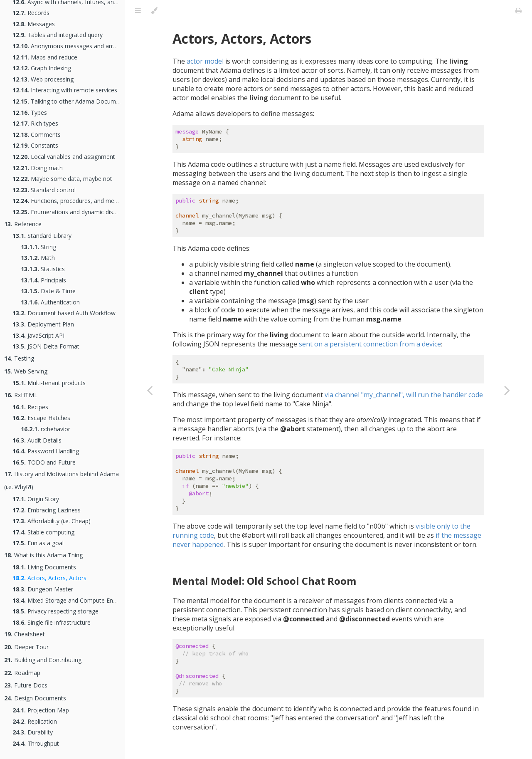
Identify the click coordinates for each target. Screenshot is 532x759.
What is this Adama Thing (43, 555)
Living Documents (44, 567)
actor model (205, 61)
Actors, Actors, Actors (49, 578)
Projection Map (41, 710)
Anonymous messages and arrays (67, 46)
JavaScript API (38, 335)
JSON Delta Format (46, 346)
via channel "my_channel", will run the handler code (404, 395)
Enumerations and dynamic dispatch (70, 212)
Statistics (43, 269)
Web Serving (26, 371)
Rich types (35, 123)
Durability (33, 732)
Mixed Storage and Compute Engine (68, 600)
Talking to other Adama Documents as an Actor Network (99, 101)
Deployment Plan (43, 324)
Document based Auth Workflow (64, 313)
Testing (19, 358)
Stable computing (43, 532)
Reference (23, 224)
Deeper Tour (26, 647)
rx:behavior (46, 429)
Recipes (30, 407)
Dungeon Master (43, 589)
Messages (34, 24)
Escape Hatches (41, 418)
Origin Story (36, 499)
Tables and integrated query (58, 35)
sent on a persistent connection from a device (370, 344)
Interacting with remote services (65, 90)
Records (31, 13)
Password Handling (46, 451)
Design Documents (35, 698)
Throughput (36, 743)
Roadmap (22, 673)
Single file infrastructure (52, 622)
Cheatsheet (25, 634)
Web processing (43, 79)
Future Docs (26, 685)
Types (30, 112)
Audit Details (37, 440)
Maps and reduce (45, 57)
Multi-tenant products (49, 383)
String (38, 247)
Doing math (38, 168)
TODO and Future (44, 462)
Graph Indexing (42, 68)
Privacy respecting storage (55, 611)
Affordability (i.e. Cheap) (52, 521)
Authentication (50, 302)
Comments (37, 135)
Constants (35, 145)
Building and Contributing (43, 660)
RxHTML (21, 395)
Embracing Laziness (47, 510)
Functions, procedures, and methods (71, 201)
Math (38, 258)
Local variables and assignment (64, 157)
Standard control (44, 190)
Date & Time (48, 291)
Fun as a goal (38, 543)
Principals (43, 280)
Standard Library (42, 236)
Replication (35, 721)
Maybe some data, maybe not (62, 179)
